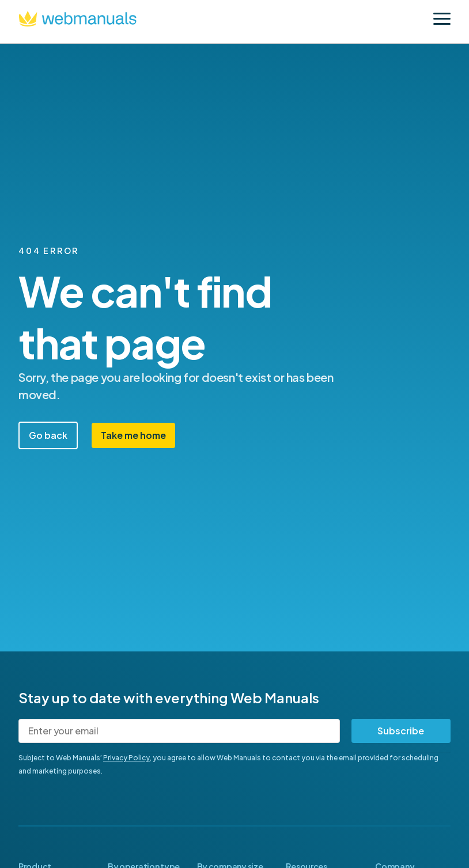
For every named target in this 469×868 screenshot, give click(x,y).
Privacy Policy (126, 758)
